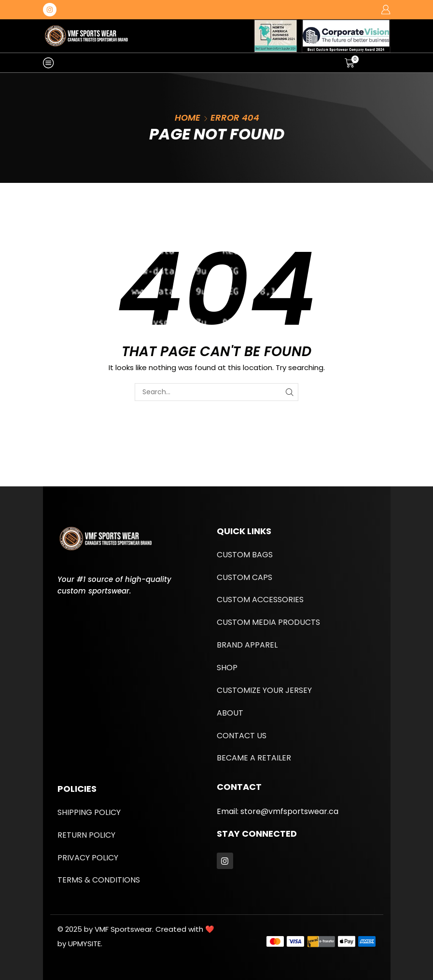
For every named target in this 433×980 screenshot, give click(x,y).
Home (188, 117)
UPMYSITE (84, 944)
